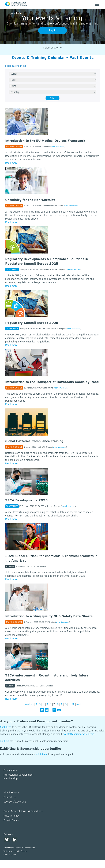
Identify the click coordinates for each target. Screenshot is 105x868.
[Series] (52, 74)
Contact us (10, 797)
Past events (10, 770)
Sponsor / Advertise (15, 802)
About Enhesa (11, 793)
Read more (11, 163)
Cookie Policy (11, 820)
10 (65, 704)
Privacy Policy (11, 816)
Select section (53, 48)
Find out (5, 741)
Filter (53, 98)
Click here (6, 727)
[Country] (52, 92)
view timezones (58, 147)
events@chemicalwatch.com (78, 734)
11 (69, 704)
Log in (53, 30)
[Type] (52, 80)
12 (73, 704)
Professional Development (54, 777)
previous (29, 704)
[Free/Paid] (52, 86)
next (79, 704)
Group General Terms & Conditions (23, 811)
